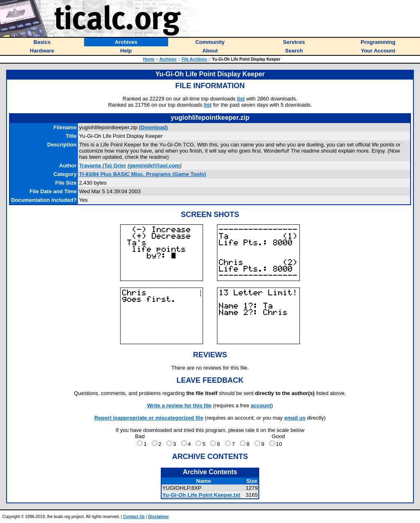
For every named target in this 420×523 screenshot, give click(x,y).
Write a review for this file (179, 405)
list (241, 99)
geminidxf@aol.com (154, 166)
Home (149, 59)
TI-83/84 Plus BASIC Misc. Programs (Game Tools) (143, 174)
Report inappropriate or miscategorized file (149, 418)
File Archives (194, 59)
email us (295, 418)
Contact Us (134, 517)
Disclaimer (159, 517)
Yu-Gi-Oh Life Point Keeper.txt (201, 495)
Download (153, 127)
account (261, 405)
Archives (168, 59)
